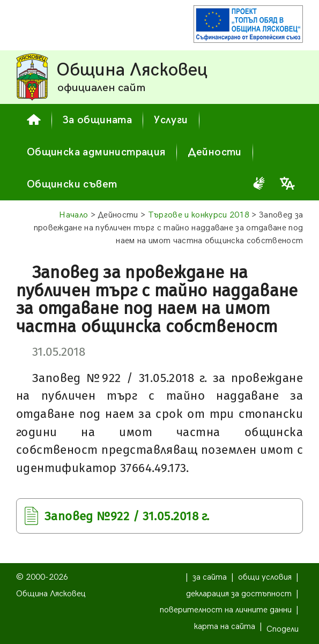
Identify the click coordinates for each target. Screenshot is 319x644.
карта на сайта (225, 627)
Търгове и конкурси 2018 (199, 215)
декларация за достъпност (239, 594)
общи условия (265, 577)
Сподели (283, 629)
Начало (73, 215)
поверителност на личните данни (226, 610)
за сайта (210, 577)
